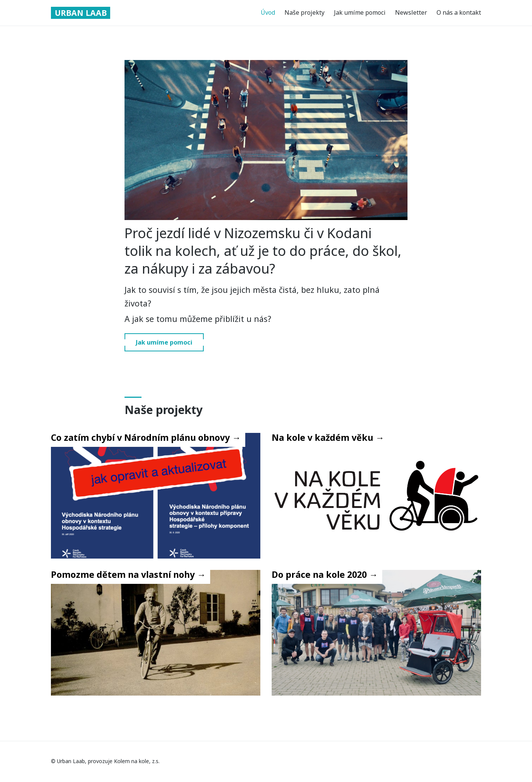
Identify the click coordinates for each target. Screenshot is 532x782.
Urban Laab (82, 13)
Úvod (268, 13)
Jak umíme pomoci (360, 13)
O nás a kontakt (459, 13)
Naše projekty (304, 13)
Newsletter (411, 13)
